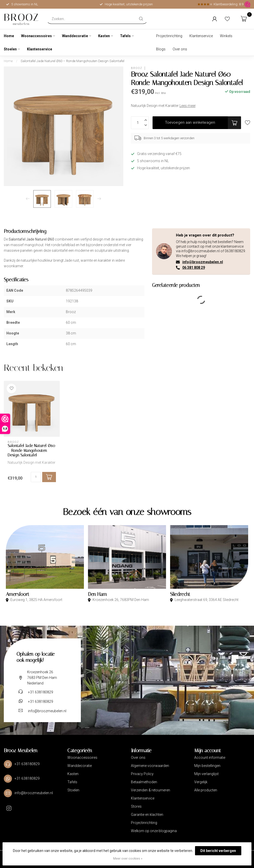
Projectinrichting (169, 36)
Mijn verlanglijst (206, 774)
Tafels (125, 36)
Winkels (226, 36)
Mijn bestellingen (207, 766)
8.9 (241, 4)
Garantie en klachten (147, 815)
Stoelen (10, 49)
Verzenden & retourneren (151, 790)
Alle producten (206, 790)
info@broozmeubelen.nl (203, 262)
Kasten (104, 36)
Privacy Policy (142, 774)
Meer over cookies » (128, 858)
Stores (136, 806)
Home (9, 36)
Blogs (161, 49)
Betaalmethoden (144, 782)
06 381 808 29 (194, 268)
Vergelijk (201, 782)
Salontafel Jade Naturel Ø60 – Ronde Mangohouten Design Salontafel (72, 61)
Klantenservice (40, 49)
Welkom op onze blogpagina (154, 831)
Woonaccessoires (36, 36)
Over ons (180, 49)
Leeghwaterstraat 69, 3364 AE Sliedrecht (206, 600)
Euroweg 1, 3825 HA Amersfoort (36, 600)
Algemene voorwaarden (150, 766)
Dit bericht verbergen (218, 851)
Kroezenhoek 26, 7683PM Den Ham (120, 600)
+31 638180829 (41, 692)
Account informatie (210, 758)
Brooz (137, 68)
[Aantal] (36, 477)
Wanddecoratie (75, 36)
